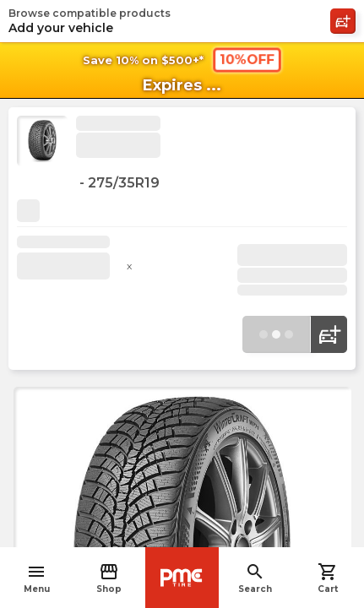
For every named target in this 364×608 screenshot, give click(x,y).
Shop (109, 578)
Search (255, 578)
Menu (37, 578)
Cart (328, 578)
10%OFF (246, 59)
